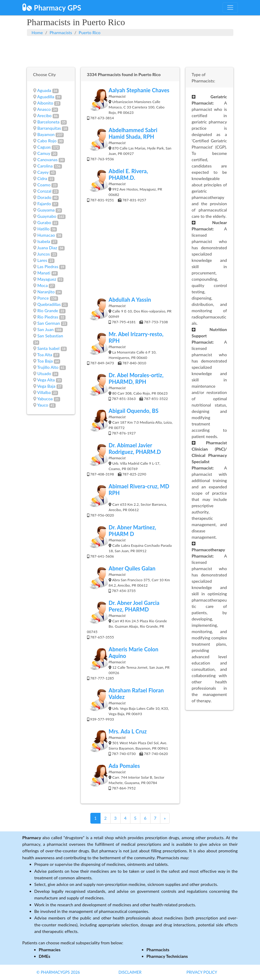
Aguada (44, 90)
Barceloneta (48, 122)
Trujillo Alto (48, 367)
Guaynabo (47, 216)
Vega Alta (46, 380)
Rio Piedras (48, 317)
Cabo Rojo (47, 141)
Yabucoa (45, 399)
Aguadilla (46, 97)
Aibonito (45, 103)
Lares (42, 260)
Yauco (43, 405)
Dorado (44, 197)
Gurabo (44, 222)
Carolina (45, 166)
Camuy (44, 153)
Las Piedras (48, 266)
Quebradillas (49, 304)
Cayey (43, 172)
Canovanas (48, 160)
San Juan (46, 329)
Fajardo (44, 204)
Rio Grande (48, 311)
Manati (44, 273)
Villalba (44, 392)
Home (37, 33)
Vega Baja (46, 386)
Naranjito (46, 292)
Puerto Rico (90, 33)
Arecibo (44, 115)
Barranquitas (49, 128)
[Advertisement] (130, 51)
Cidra (42, 178)
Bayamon (46, 134)
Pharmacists (61, 33)
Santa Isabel (48, 348)
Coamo (44, 185)
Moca (43, 285)
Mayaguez (47, 279)
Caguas (44, 147)
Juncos (44, 254)
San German (49, 323)
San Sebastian (50, 336)
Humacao (46, 235)
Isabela (44, 241)
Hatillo (44, 229)
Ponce (43, 298)
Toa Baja (45, 361)
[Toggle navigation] (230, 7)
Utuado (44, 373)
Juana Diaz (47, 248)
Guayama (46, 210)
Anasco (44, 109)
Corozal (44, 191)
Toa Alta (45, 355)
